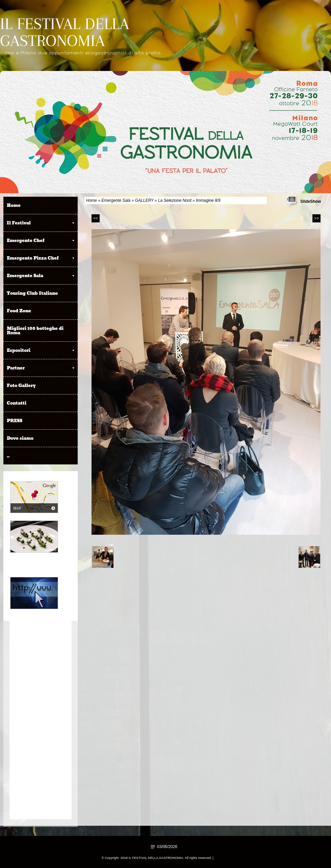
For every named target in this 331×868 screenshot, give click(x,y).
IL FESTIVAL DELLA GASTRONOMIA (65, 32)
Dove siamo (20, 438)
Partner (41, 368)
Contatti (17, 403)
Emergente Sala (116, 200)
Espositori (41, 350)
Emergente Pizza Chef (41, 258)
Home (92, 200)
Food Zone (19, 311)
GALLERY (144, 200)
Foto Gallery (21, 385)
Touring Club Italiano (32, 293)
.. (8, 456)
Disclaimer (222, 858)
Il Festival (41, 223)
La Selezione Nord (175, 200)
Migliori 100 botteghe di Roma (35, 330)
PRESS (15, 420)
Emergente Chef (41, 240)
